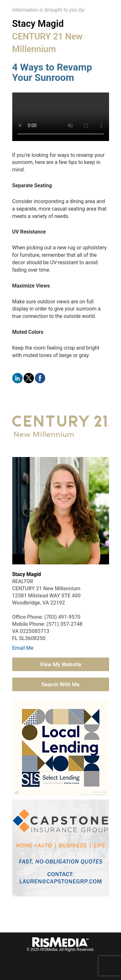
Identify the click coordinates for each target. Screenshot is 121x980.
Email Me (23, 648)
